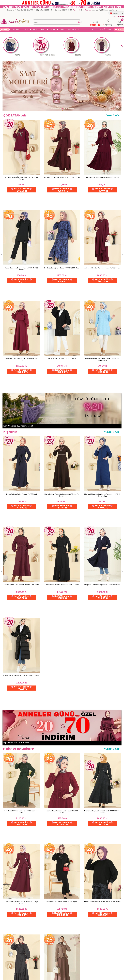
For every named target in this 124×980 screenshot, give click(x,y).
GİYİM (26, 29)
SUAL (84, 30)
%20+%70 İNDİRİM (16, 30)
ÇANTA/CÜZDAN (105, 29)
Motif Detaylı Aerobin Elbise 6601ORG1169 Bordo (62, 435)
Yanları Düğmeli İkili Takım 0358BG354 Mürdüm (102, 567)
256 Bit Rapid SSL (22, 955)
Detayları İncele (80, 955)
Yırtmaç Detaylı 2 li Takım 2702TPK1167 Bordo (62, 182)
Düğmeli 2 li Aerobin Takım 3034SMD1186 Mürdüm (21, 567)
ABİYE (35, 29)
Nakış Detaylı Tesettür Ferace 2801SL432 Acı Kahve (62, 309)
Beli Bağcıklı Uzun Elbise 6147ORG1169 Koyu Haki (22, 435)
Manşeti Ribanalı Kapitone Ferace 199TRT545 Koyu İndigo (102, 309)
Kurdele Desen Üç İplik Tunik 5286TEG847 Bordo (22, 183)
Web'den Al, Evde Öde (51, 955)
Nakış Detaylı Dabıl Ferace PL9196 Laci (21, 308)
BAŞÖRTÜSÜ (73, 29)
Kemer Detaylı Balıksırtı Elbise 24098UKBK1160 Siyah (102, 435)
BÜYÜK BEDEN (53, 30)
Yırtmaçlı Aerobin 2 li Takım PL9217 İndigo (62, 566)
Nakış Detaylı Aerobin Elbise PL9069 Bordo (102, 182)
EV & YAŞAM (92, 30)
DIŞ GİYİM (43, 30)
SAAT (62, 29)
